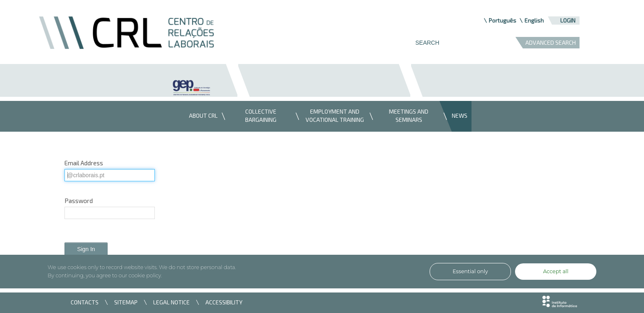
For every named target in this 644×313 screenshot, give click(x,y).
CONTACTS (85, 302)
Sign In (86, 249)
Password (79, 201)
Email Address (84, 163)
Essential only (470, 271)
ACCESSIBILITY (224, 302)
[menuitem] (201, 116)
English (534, 20)
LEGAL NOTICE (171, 302)
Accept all (556, 271)
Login (568, 20)
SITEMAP (126, 302)
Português (503, 20)
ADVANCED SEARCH (551, 42)
